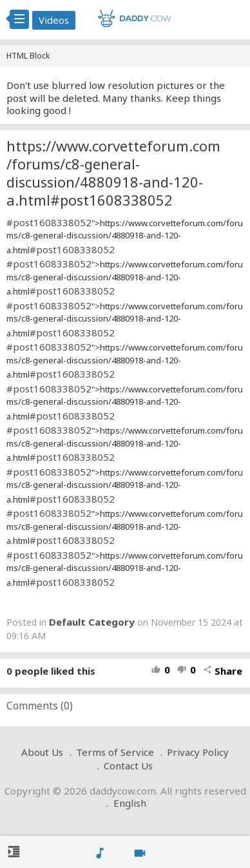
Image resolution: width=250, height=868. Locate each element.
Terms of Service (115, 752)
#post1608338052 (49, 222)
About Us (42, 752)
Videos (54, 20)
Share (223, 671)
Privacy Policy (198, 752)
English (130, 803)
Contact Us (128, 766)
